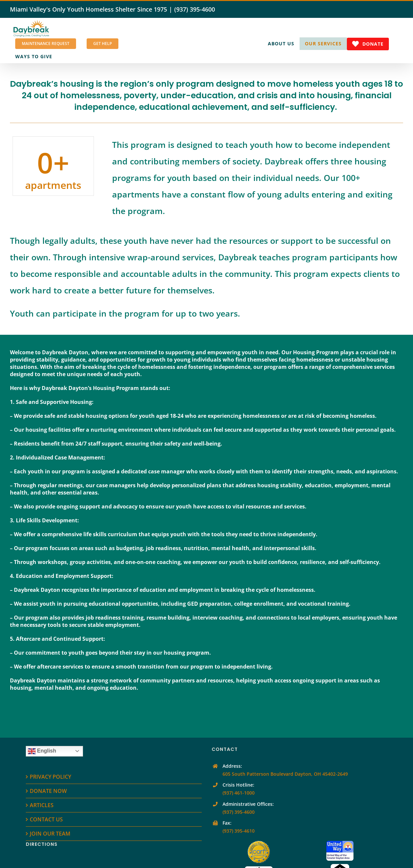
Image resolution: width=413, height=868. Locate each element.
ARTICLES (42, 805)
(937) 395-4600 (195, 9)
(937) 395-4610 (239, 831)
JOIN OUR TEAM (50, 834)
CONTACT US (46, 819)
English (42, 751)
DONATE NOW (48, 791)
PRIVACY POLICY (50, 777)
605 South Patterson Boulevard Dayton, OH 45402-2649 (285, 774)
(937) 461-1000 (239, 793)
